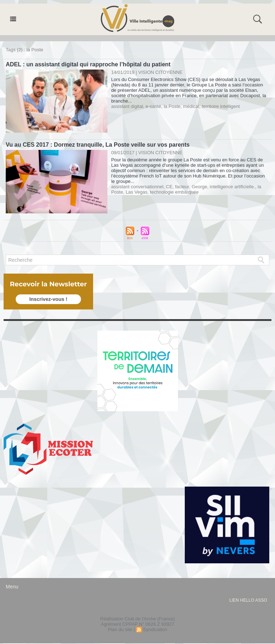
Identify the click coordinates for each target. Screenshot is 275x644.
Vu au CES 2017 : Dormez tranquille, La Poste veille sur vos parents (98, 145)
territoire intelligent (221, 106)
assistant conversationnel (137, 187)
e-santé (153, 106)
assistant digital (127, 106)
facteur (182, 187)
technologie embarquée (174, 192)
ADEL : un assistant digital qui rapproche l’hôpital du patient (88, 64)
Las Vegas (137, 192)
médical (191, 106)
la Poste (172, 106)
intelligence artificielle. (232, 187)
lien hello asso (248, 600)
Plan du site (120, 629)
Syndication (155, 629)
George (199, 187)
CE (169, 187)
